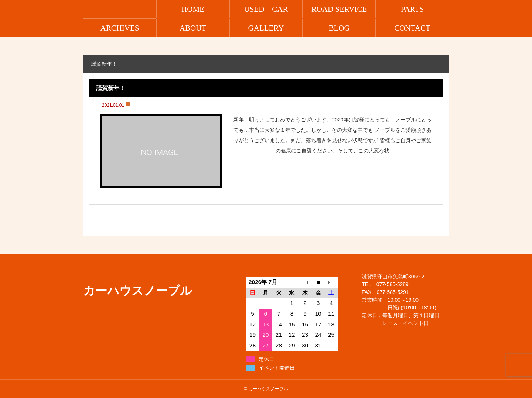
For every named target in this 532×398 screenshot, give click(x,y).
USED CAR (266, 9)
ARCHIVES (120, 28)
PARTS (412, 9)
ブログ (128, 104)
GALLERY (266, 28)
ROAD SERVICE (339, 9)
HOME (193, 9)
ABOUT (193, 28)
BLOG (339, 28)
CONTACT (412, 28)
